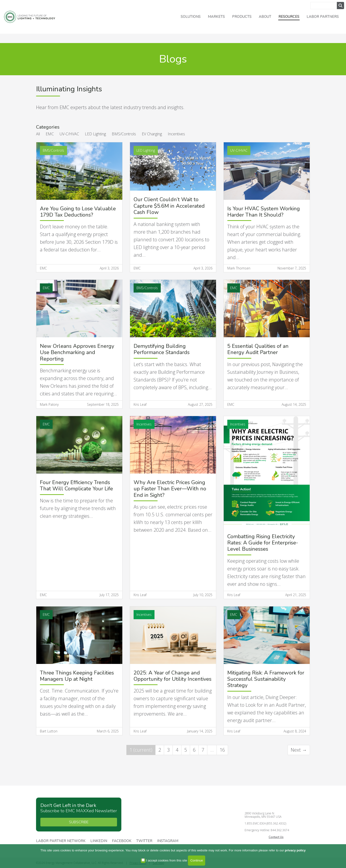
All (38, 134)
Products (242, 17)
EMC (50, 134)
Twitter (144, 841)
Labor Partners (323, 17)
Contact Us (276, 837)
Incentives (176, 134)
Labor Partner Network (61, 841)
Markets (216, 17)
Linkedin (99, 841)
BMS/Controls (124, 134)
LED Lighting (95, 134)
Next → (299, 750)
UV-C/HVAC (69, 134)
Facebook (122, 841)
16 (222, 750)
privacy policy (295, 850)
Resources (289, 17)
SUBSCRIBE (79, 822)
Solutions (191, 17)
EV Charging (152, 134)
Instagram (168, 841)
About (265, 17)
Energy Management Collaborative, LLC (34, 17)
